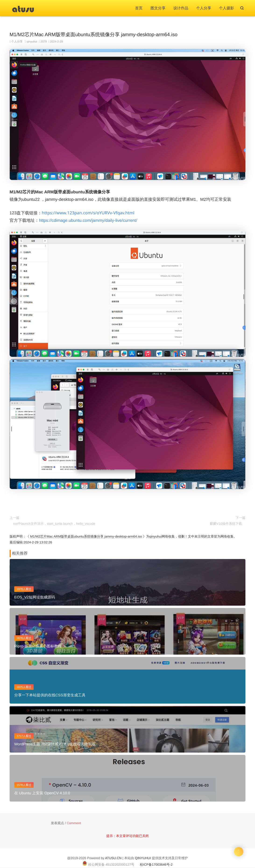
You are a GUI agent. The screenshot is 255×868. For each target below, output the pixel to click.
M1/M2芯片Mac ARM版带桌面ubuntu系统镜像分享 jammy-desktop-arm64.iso (86, 536)
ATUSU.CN (113, 858)
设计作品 (181, 8)
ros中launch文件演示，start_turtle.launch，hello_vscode (54, 524)
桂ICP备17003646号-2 (156, 865)
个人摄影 (227, 8)
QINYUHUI (143, 858)
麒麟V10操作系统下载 (226, 524)
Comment (74, 823)
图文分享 (158, 8)
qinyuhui (32, 42)
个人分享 (204, 8)
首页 (139, 8)
